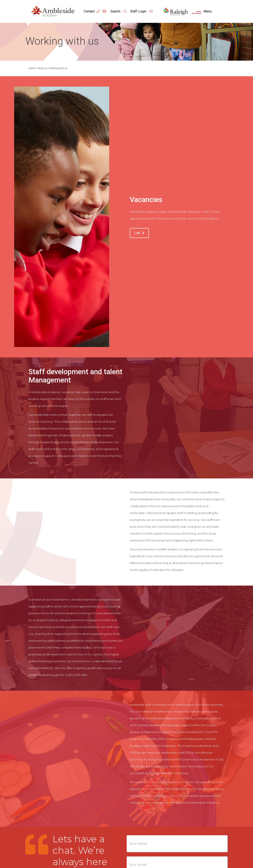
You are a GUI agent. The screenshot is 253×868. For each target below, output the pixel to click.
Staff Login (142, 11)
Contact (89, 11)
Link (139, 233)
